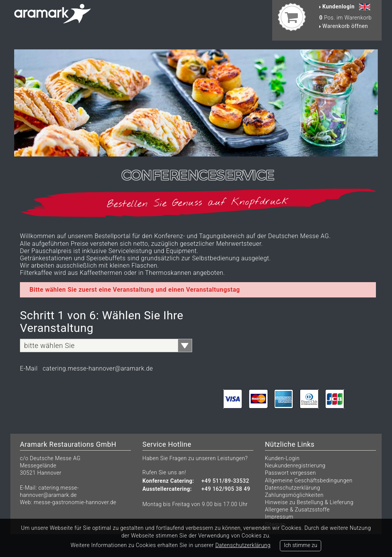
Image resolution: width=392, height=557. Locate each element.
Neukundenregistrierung (295, 466)
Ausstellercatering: (167, 489)
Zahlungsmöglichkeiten (294, 495)
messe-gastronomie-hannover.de (75, 502)
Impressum (279, 517)
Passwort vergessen (290, 473)
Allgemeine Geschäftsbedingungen (309, 480)
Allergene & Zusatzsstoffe (297, 510)
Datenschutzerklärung (292, 488)
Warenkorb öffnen (344, 26)
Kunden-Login (282, 458)
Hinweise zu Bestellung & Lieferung (309, 502)
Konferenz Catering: (168, 481)
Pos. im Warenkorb (345, 18)
